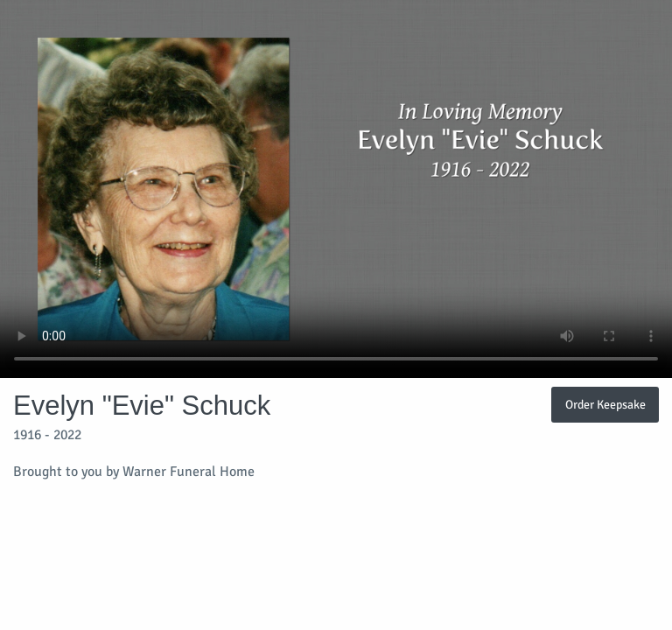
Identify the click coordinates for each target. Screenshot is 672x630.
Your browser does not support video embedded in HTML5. (336, 189)
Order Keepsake (605, 404)
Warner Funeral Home (189, 472)
